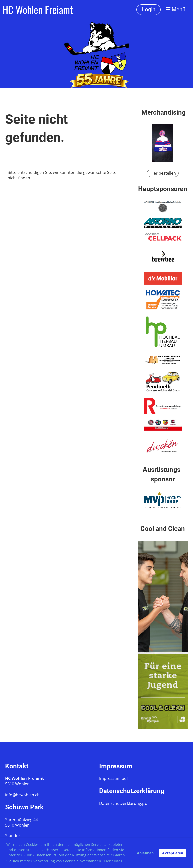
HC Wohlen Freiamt (38, 10)
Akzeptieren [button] (173, 853)
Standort (13, 836)
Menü (176, 9)
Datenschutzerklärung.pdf (124, 803)
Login (149, 9)
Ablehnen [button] (145, 853)
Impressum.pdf (113, 778)
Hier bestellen (163, 173)
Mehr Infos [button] (113, 861)
